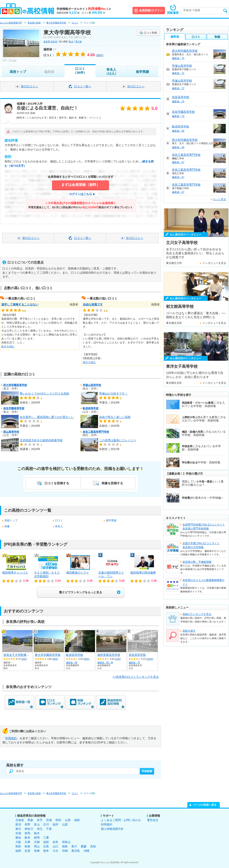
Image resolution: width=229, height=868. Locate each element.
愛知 (18, 838)
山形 (68, 820)
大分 (55, 851)
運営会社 (153, 820)
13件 (118, 659)
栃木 (37, 833)
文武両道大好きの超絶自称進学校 (41, 440)
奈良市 (54, 42)
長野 (27, 824)
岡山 (37, 846)
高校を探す (189, 631)
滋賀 (46, 842)
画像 (7, 526)
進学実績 (142, 72)
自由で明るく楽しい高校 (115, 417)
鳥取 (18, 846)
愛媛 (84, 846)
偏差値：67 (178, 162)
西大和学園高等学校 (15, 385)
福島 (77, 820)
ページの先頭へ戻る (205, 805)
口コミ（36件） (80, 71)
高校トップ (18, 72)
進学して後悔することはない (20, 304)
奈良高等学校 (137, 655)
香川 (74, 846)
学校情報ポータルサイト (84, 9)
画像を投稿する (112, 483)
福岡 (18, 851)
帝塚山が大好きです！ (113, 394)
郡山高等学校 (11, 432)
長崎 (37, 851)
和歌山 (66, 842)
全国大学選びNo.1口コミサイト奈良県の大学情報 (201, 545)
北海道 (20, 820)
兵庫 (27, 842)
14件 (24, 659)
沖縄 (86, 851)
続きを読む (8, 346)
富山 (37, 824)
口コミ (59, 520)
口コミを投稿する (57, 483)
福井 (55, 824)
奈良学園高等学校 (14, 408)
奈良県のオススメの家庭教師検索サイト (204, 582)
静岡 (37, 838)
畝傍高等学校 (91, 408)
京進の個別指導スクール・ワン (111, 574)
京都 (37, 842)
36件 (55, 659)
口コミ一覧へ (83, 86)
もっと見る (220, 199)
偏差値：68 (72, 663)
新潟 (18, 824)
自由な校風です (93, 304)
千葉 (49, 829)
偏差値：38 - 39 (105, 663)
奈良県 (47, 42)
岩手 (40, 820)
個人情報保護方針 (112, 829)
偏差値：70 (134, 663)
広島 (46, 846)
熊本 (46, 851)
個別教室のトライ (78, 573)
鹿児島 (76, 851)
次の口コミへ (136, 86)
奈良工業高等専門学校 (96, 432)
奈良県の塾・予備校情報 (197, 562)
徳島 (65, 846)
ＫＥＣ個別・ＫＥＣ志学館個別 (47, 574)
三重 (46, 838)
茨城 (18, 833)
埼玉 (40, 829)
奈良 (55, 842)
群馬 (27, 833)
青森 (30, 820)
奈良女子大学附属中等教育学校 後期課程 (30, 655)
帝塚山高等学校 (92, 385)
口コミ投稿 (150, 33)
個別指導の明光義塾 (143, 573)
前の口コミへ (29, 86)
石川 (46, 824)
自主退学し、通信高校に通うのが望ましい (47, 417)
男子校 (79, 42)
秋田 (58, 820)
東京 (18, 829)
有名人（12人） (111, 71)
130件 (150, 659)
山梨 (65, 824)
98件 (87, 659)
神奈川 (29, 829)
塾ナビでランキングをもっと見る (81, 592)
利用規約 (11, 738)
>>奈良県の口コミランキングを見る (136, 677)
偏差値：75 (178, 58)
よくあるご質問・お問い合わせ (121, 820)
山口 (55, 846)
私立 (71, 42)
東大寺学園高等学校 (48, 655)
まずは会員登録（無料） (81, 185)
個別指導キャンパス (15, 573)
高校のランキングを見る (197, 614)
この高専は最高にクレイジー (118, 440)
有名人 (59, 526)
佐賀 (27, 851)
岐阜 (27, 838)
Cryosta (13, 60)
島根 (27, 846)
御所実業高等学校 (109, 655)
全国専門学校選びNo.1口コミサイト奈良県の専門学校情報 (204, 527)
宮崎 (65, 851)
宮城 (49, 820)
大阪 (18, 842)
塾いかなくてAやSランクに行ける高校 (44, 394)
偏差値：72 (178, 73)
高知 (93, 846)
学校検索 (147, 771)
